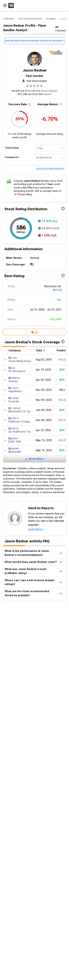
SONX (13, 398)
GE (12, 368)
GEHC (14, 428)
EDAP (13, 438)
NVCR (57, 290)
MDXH (14, 449)
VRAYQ (14, 378)
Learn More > (36, 529)
